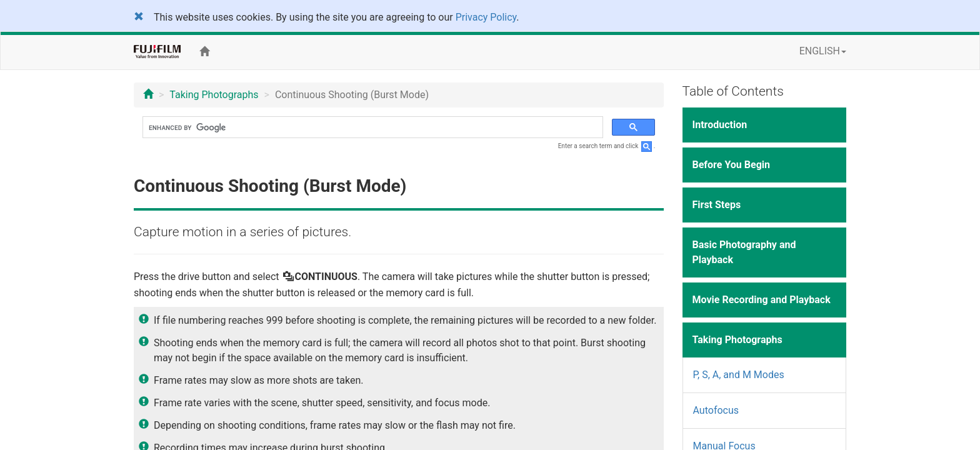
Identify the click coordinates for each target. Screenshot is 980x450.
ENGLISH (823, 51)
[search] (372, 127)
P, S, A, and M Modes (739, 375)
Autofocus (716, 410)
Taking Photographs (214, 95)
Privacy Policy (486, 17)
